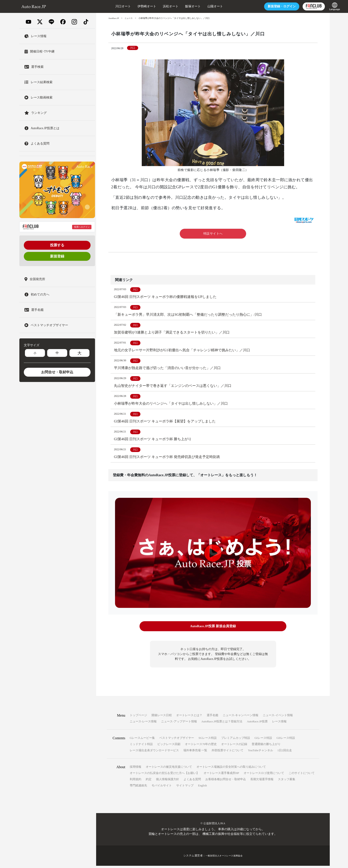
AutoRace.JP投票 (257, 724)
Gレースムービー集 (142, 740)
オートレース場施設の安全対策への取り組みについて (231, 769)
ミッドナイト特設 (141, 746)
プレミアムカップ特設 (236, 740)
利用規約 (136, 781)
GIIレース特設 (286, 740)
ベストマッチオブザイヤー (177, 740)
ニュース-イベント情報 (278, 717)
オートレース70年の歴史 (201, 746)
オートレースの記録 (234, 746)
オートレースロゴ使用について (264, 775)
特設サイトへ (213, 234)
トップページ (138, 717)
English (202, 788)
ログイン (267, 6)
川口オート (108, 6)
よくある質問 (192, 781)
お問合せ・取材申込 (57, 372)
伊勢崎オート (132, 6)
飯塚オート (178, 6)
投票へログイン (82, 227)
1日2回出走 (285, 752)
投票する (57, 245)
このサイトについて (302, 775)
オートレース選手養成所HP (221, 775)
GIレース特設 (263, 740)
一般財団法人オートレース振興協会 (224, 858)
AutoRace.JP (114, 18)
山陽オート (200, 6)
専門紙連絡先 (138, 788)
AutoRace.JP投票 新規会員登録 (213, 629)
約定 (149, 781)
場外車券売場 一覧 (195, 752)
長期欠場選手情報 (262, 781)
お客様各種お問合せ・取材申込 (226, 781)
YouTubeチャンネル (260, 752)
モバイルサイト (162, 788)
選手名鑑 (212, 717)
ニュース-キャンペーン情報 (241, 717)
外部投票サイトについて (228, 752)
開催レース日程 (162, 717)
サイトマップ (185, 788)
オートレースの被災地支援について (169, 769)
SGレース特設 (208, 740)
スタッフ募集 (287, 781)
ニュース (130, 18)
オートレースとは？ (189, 717)
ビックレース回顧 (169, 746)
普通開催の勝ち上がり (266, 746)
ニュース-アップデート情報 (179, 724)
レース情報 (279, 724)
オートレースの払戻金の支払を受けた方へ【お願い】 (164, 775)
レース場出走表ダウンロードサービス (154, 752)
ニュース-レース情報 (143, 724)
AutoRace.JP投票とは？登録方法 (222, 724)
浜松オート (156, 6)
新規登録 (57, 256)
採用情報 (136, 769)
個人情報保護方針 (168, 781)
